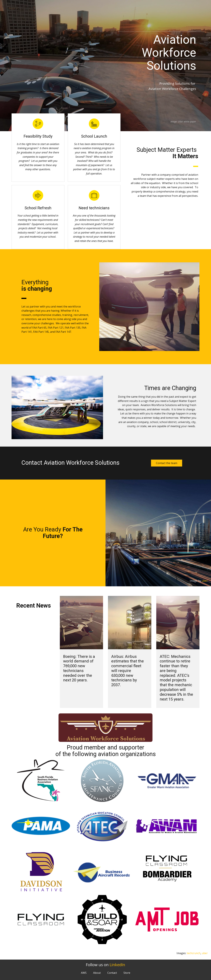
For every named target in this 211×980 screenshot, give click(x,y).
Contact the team (167, 463)
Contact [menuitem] (112, 973)
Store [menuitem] (127, 973)
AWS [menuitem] (84, 973)
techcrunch (194, 953)
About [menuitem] (97, 973)
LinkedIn (117, 965)
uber (205, 581)
